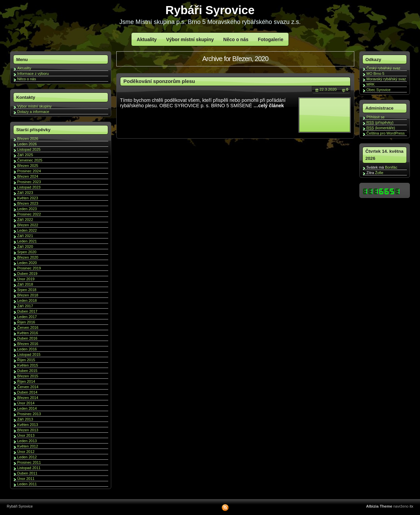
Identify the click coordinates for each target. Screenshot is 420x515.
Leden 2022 (27, 230)
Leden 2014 (27, 408)
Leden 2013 (27, 441)
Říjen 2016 (26, 322)
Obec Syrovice (379, 90)
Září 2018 (25, 284)
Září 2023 (25, 193)
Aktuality (147, 39)
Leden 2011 (27, 484)
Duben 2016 (27, 338)
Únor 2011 (26, 479)
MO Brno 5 (375, 74)
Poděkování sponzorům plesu (159, 81)
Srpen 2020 (27, 252)
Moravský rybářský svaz (386, 79)
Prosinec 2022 (29, 214)
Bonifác (391, 167)
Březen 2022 (28, 225)
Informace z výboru (33, 74)
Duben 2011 (27, 473)
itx (411, 506)
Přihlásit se (376, 117)
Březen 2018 (28, 295)
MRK (370, 84)
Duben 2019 (27, 274)
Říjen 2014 (26, 381)
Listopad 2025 (29, 149)
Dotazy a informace (33, 112)
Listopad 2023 (29, 187)
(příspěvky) (380, 122)
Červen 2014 (28, 387)
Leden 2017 (27, 317)
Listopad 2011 (29, 468)
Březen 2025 (28, 166)
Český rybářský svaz (383, 68)
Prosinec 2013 (29, 414)
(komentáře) (381, 128)
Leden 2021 (27, 241)
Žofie (379, 173)
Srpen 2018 (27, 290)
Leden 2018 (27, 301)
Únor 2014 (26, 403)
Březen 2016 (28, 344)
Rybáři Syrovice (210, 10)
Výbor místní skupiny (190, 39)
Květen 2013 (28, 425)
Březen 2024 (28, 176)
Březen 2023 (28, 203)
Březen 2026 (28, 139)
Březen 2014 (28, 398)
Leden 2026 (27, 144)
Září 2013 (25, 419)
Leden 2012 (27, 457)
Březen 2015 (28, 376)
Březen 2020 (28, 257)
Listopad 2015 (29, 354)
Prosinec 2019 (29, 268)
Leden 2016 (27, 349)
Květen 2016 (28, 333)
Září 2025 (25, 155)
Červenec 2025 (30, 160)
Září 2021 (25, 236)
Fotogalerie (271, 39)
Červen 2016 (28, 327)
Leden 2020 (27, 263)
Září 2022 (25, 220)
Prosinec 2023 (29, 182)
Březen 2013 (28, 430)
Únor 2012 (26, 452)
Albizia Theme (379, 506)
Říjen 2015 (26, 360)
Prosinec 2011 (29, 462)
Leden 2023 (27, 209)
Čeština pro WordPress (386, 133)
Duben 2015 (27, 371)
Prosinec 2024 (29, 171)
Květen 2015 (28, 365)
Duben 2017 (27, 311)
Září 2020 (25, 247)
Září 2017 (25, 306)
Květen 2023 (28, 198)
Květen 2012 (28, 446)
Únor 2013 (26, 435)
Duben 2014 (27, 392)
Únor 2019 (26, 279)
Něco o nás (236, 39)
